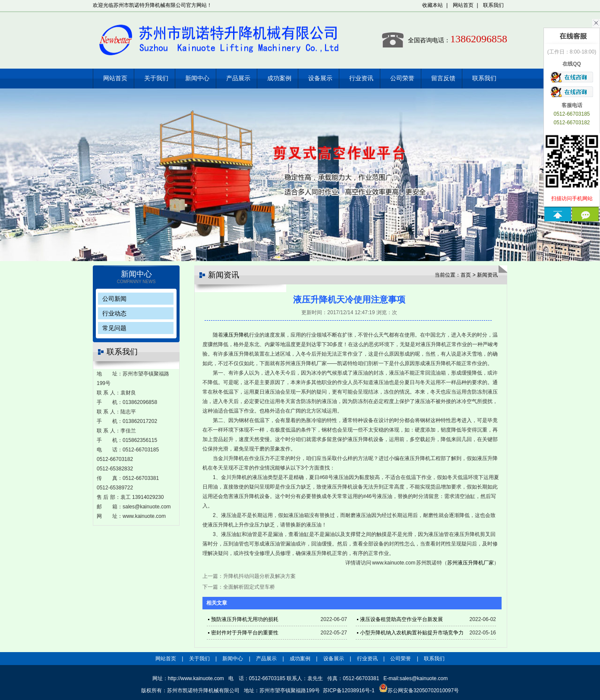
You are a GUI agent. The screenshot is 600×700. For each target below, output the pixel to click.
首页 (466, 275)
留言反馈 (443, 78)
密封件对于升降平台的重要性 (245, 633)
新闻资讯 (487, 275)
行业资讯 (361, 78)
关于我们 (156, 78)
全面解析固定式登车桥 (249, 587)
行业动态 (114, 313)
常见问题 (114, 328)
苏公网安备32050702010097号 (419, 691)
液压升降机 (236, 335)
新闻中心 (197, 78)
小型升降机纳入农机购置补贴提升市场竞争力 (412, 633)
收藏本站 (433, 5)
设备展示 (320, 78)
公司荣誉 (402, 78)
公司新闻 (114, 299)
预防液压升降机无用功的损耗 (245, 619)
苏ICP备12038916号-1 (349, 691)
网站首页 (463, 5)
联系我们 (493, 5)
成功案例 (279, 78)
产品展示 (238, 78)
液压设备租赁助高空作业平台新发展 (401, 619)
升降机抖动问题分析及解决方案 (259, 576)
